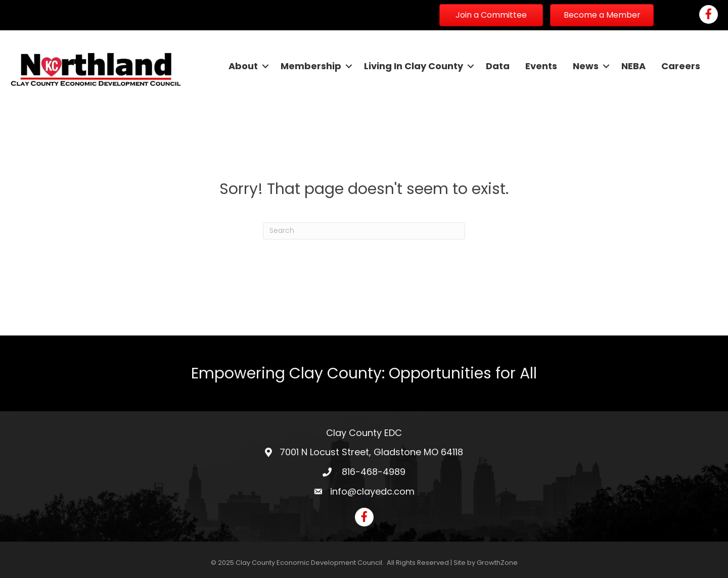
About (243, 66)
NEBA (633, 66)
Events (541, 66)
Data (498, 66)
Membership (311, 66)
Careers (681, 66)
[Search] (364, 231)
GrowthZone (497, 563)
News (586, 66)
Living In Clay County (414, 66)
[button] (491, 15)
